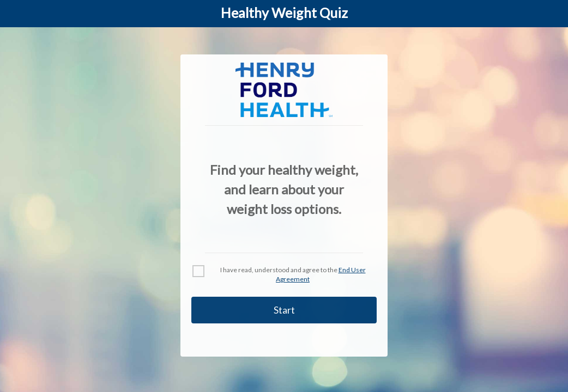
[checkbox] (198, 271)
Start (284, 310)
